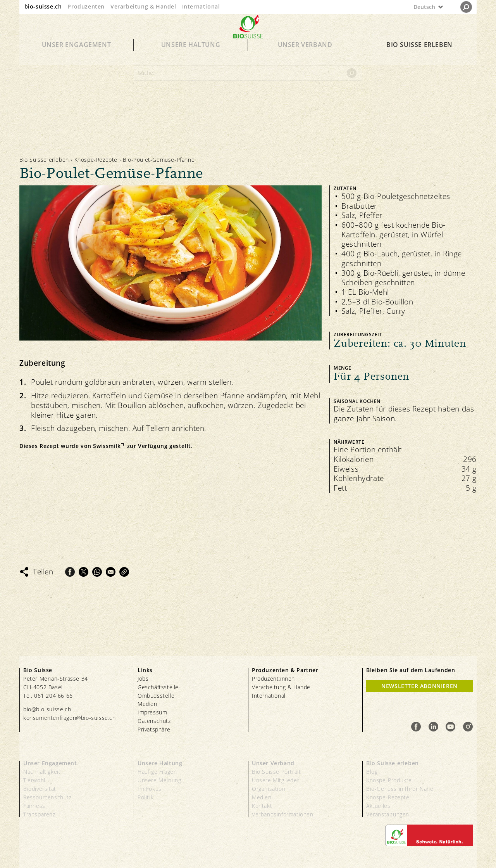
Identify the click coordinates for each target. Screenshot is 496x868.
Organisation (269, 789)
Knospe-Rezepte (96, 160)
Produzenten (86, 6)
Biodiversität (40, 789)
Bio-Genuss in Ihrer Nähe (400, 789)
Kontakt (262, 806)
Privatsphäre (154, 729)
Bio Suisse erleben (419, 55)
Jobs (143, 679)
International (201, 6)
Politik (146, 797)
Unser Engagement (77, 55)
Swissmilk (107, 446)
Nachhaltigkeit (42, 772)
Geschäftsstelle (158, 687)
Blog (372, 772)
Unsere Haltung (191, 55)
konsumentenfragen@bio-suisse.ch (70, 718)
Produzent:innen (273, 679)
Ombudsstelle (156, 696)
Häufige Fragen (157, 772)
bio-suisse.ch (43, 6)
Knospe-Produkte (389, 780)
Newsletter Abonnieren (419, 686)
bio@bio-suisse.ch (47, 709)
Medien (147, 704)
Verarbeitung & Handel (143, 6)
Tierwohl (34, 780)
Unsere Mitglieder (276, 780)
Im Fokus (150, 789)
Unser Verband (305, 55)
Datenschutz (154, 721)
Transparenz (39, 814)
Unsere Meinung (159, 780)
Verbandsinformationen (283, 814)
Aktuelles (378, 806)
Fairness (34, 806)
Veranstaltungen (388, 814)
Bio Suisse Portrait (276, 772)
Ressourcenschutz (47, 797)
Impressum (152, 712)
